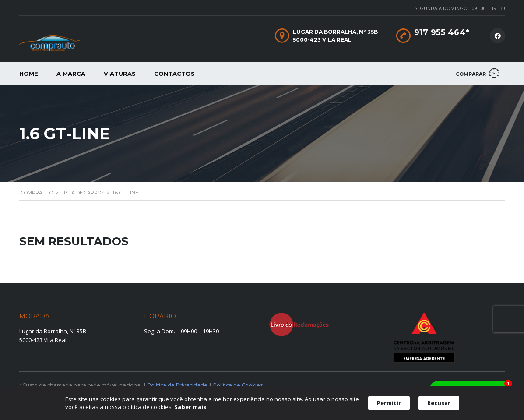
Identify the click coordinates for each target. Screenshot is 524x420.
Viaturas (120, 74)
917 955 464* (442, 32)
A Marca (71, 74)
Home (29, 74)
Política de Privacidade (178, 385)
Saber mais (190, 407)
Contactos (174, 74)
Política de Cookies (238, 385)
